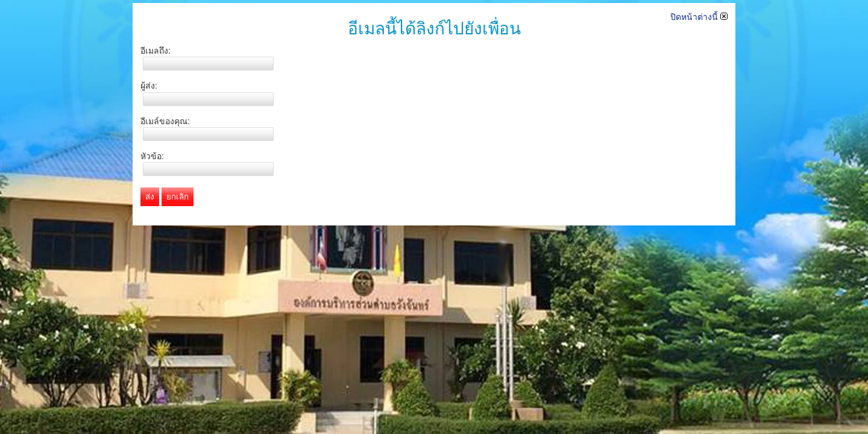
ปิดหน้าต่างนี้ (699, 17)
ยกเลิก (178, 197)
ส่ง (150, 197)
